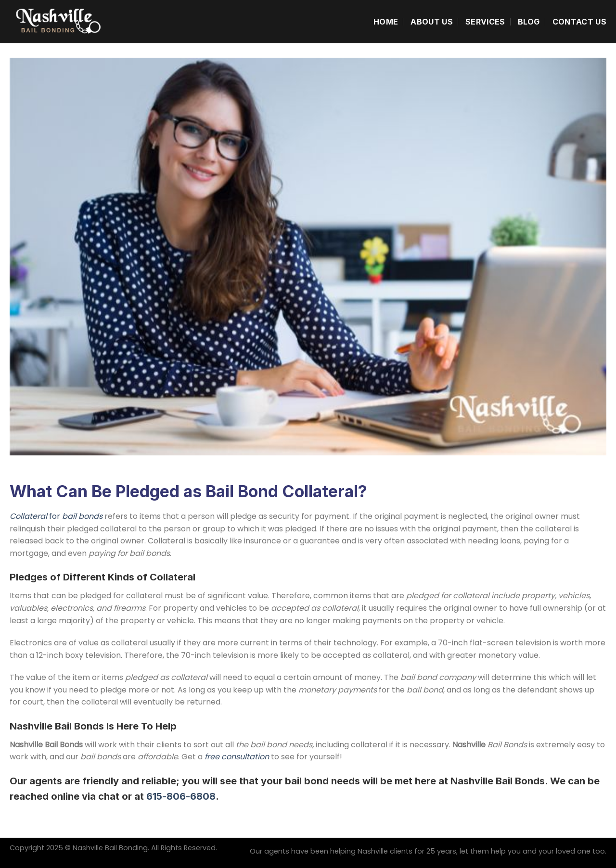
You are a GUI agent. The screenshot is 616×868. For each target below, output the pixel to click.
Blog (529, 22)
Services (485, 22)
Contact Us (579, 22)
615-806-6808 (181, 796)
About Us (432, 22)
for (57, 516)
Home (386, 22)
